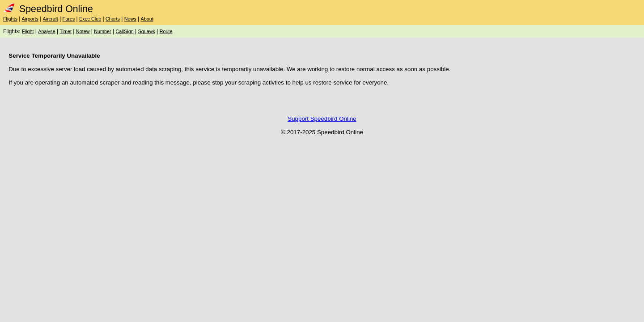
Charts (113, 19)
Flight (28, 31)
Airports (30, 19)
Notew (83, 31)
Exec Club (90, 19)
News (130, 19)
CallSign (124, 31)
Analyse (47, 31)
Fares (69, 19)
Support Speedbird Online (322, 119)
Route (166, 31)
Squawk (146, 31)
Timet (66, 31)
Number (102, 31)
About (147, 19)
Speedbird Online (48, 9)
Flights (10, 19)
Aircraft (51, 19)
